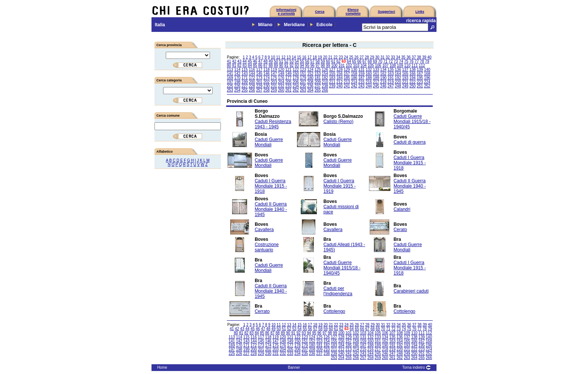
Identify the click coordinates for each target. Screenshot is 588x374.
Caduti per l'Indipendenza (338, 291)
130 (354, 70)
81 (234, 65)
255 (245, 90)
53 (292, 61)
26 (356, 57)
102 (349, 65)
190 (383, 78)
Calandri (402, 209)
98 (323, 65)
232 (281, 86)
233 (289, 86)
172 (252, 78)
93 (297, 65)
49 (271, 61)
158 (354, 74)
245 (376, 86)
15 (299, 57)
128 (340, 70)
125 (318, 70)
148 (281, 74)
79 (427, 61)
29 (372, 57)
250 (413, 86)
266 (325, 90)
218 (383, 82)
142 (237, 74)
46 (255, 61)
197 (230, 82)
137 (405, 70)
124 (310, 70)
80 (229, 65)
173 (259, 78)
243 (361, 86)
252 (427, 86)
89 (276, 65)
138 (413, 70)
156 (340, 74)
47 (260, 61)
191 (391, 78)
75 (406, 61)
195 (420, 78)
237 (318, 86)
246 (383, 86)
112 (422, 65)
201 (259, 82)
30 (377, 57)
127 (332, 70)
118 (266, 70)
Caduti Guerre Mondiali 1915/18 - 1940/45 (412, 122)
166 (413, 74)
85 (255, 65)
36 (409, 57)
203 (274, 82)
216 (369, 82)
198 (237, 82)
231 (274, 86)
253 (230, 90)
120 (281, 70)
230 (266, 86)
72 (391, 61)
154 (325, 74)
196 (427, 78)
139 (420, 70)
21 (330, 57)
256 (252, 90)
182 (325, 78)
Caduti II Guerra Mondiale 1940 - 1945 (409, 186)
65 (354, 61)
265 (318, 90)
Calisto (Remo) (338, 122)
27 (362, 57)
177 (289, 78)
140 (427, 70)
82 (239, 65)
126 (325, 70)
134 (383, 70)
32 (388, 57)
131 (361, 70)
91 (286, 65)
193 (405, 78)
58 (317, 61)
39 (424, 57)
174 (266, 78)
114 (237, 70)
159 (361, 74)
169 (230, 78)
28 (367, 57)
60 (328, 61)
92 (292, 65)
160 (369, 74)
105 (371, 65)
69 (375, 61)
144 (252, 74)
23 (341, 57)
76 (412, 61)
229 (259, 86)
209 (318, 82)
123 (303, 70)
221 (405, 82)
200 (252, 82)
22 (335, 57)
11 (278, 57)
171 (245, 78)
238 (325, 86)
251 (420, 86)
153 (318, 74)
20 (325, 57)
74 (401, 61)
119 (274, 70)
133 (376, 70)
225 (230, 86)
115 (245, 70)
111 (415, 65)
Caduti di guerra (409, 142)
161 (376, 74)
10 (273, 57)
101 (342, 65)
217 (376, 82)
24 (346, 57)
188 (369, 78)
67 (365, 61)
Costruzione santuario (267, 247)
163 (391, 74)
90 (281, 65)
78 (422, 61)
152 (310, 74)
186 (354, 78)
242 (354, 86)
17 (310, 57)
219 (391, 82)
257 (259, 90)
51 (281, 61)
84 (250, 65)
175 (274, 78)
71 (385, 61)
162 (383, 74)
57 (313, 61)
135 (391, 70)
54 (297, 61)
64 (349, 61)
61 (333, 61)
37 (414, 57)
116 (252, 70)
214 (354, 82)
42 (234, 61)
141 (230, 74)
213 (347, 82)
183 (332, 78)
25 (351, 57)
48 (265, 61)
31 (382, 57)
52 (286, 61)
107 (385, 65)
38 (419, 57)
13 (289, 57)
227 (245, 86)
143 (245, 74)
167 (420, 74)
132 (369, 70)
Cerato (400, 230)
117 (259, 70)
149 (289, 74)
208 (310, 82)
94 (302, 65)
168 (427, 74)
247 (391, 86)
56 (307, 61)
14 (294, 57)
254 (237, 90)
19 (320, 57)
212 (340, 82)
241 (347, 86)
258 (266, 90)
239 (332, 86)
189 (376, 78)
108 (393, 65)
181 (318, 78)
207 (303, 82)
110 (407, 65)
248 (398, 86)
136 (398, 70)
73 (396, 61)
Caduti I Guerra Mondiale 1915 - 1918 (409, 163)
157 (347, 74)
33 (393, 57)
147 (274, 74)
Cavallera (264, 230)
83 (245, 65)
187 (361, 78)
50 (276, 61)
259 (274, 90)
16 (304, 57)
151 (303, 74)
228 (252, 86)
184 (340, 78)
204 (281, 82)
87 (265, 65)
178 (296, 78)
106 (378, 65)
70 (380, 61)
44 (245, 61)
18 (315, 57)
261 (289, 90)
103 (356, 65)
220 (398, 82)
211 (332, 82)
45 (250, 61)
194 (413, 78)
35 (403, 57)
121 (289, 70)
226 (237, 86)
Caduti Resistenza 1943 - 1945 (273, 124)
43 (239, 61)
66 (359, 61)
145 (259, 74)
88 (271, 65)
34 (398, 57)
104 (364, 65)
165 (405, 74)
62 (338, 61)
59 (323, 61)
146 (266, 74)
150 (296, 74)
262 (296, 90)
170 (237, 78)
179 (303, 78)
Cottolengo (334, 311)
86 (260, 65)
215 (361, 82)
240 (340, 86)
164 (398, 74)
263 (303, 90)
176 (281, 78)
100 (334, 65)
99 (328, 65)
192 (398, 78)
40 (430, 57)
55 (302, 61)
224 (427, 82)
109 (400, 65)
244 (369, 86)
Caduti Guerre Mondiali (269, 142)
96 (313, 65)
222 (413, 82)
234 (296, 86)
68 (370, 61)
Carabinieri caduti (411, 291)
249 (405, 86)
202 (266, 82)
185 (347, 78)
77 (417, 61)
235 (303, 86)
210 (325, 82)
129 (347, 70)
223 (420, 82)
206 (296, 82)
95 (307, 65)
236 (310, 86)
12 (283, 57)
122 (296, 70)
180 (310, 78)
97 (317, 65)
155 (332, 74)
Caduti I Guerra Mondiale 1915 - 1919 (339, 186)
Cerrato (262, 311)
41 (229, 61)
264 (310, 90)
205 (289, 82)
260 (281, 90)
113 (230, 70)
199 (245, 82)
